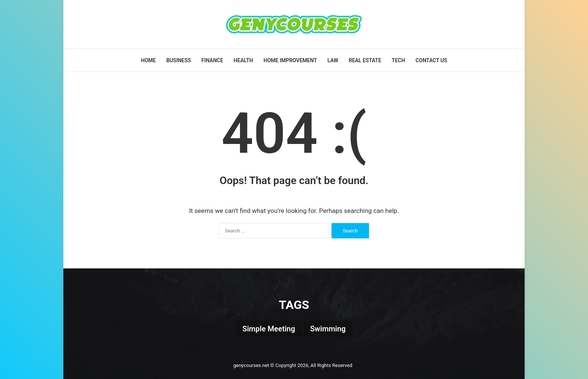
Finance (212, 60)
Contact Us (431, 60)
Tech (399, 60)
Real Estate (365, 60)
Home (148, 60)
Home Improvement (290, 60)
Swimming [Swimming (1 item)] (328, 329)
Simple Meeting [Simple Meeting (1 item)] (268, 329)
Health (243, 60)
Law (333, 60)
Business (179, 60)
